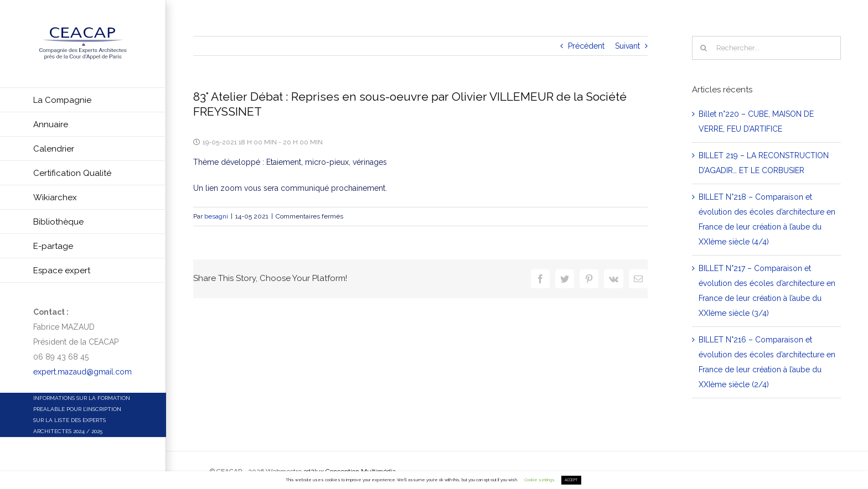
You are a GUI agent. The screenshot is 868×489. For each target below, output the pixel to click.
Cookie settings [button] (539, 480)
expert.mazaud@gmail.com (82, 372)
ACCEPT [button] (571, 480)
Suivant (627, 46)
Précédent (586, 46)
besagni (216, 216)
